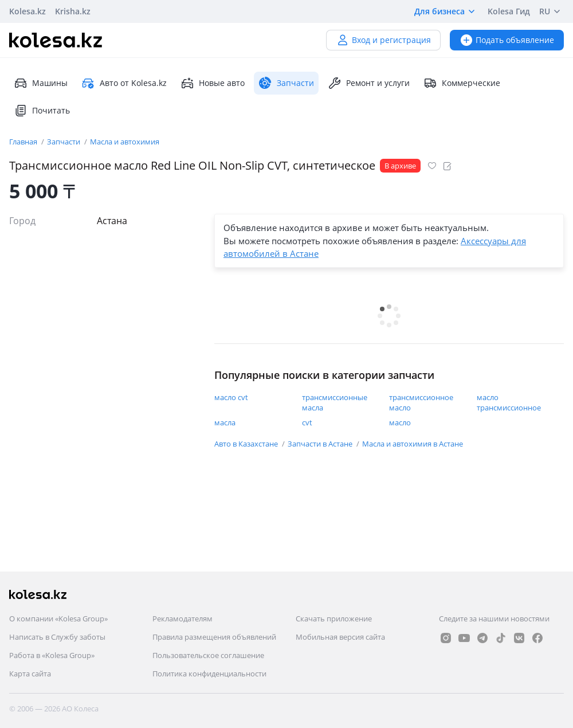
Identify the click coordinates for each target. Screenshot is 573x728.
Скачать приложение (334, 619)
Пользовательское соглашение (208, 655)
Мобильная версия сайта (340, 637)
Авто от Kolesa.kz (124, 83)
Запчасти (64, 142)
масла (225, 422)
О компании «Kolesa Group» (58, 619)
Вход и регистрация (383, 40)
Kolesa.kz (28, 11)
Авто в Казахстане (247, 444)
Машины (41, 83)
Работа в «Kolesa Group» (52, 655)
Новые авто (213, 83)
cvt (307, 422)
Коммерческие (462, 83)
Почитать (42, 111)
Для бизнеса (446, 11)
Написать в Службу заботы (57, 637)
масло (400, 422)
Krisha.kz (73, 11)
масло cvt (231, 397)
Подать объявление (507, 40)
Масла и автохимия (125, 142)
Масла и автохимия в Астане (413, 444)
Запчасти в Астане (321, 444)
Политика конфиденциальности (209, 674)
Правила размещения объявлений (214, 637)
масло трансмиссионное (509, 402)
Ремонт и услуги (369, 83)
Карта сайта (30, 674)
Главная (24, 142)
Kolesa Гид (509, 11)
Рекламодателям (183, 619)
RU (552, 11)
